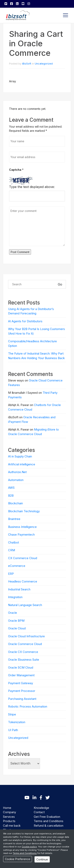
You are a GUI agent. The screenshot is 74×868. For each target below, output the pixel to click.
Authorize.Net (17, 472)
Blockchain (15, 503)
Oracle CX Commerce (23, 652)
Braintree (14, 519)
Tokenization (17, 722)
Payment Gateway (21, 683)
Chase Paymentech (21, 535)
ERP (11, 574)
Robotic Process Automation (28, 706)
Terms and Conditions (49, 821)
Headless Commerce (23, 581)
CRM (12, 550)
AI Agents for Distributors (25, 321)
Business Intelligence (22, 527)
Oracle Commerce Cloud (25, 644)
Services (9, 817)
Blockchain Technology (24, 511)
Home (7, 808)
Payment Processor (22, 691)
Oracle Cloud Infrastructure (26, 636)
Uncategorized (44, 64)
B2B (11, 496)
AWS (11, 488)
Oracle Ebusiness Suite (24, 660)
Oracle (13, 613)
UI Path (13, 730)
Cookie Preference (18, 859)
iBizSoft (27, 64)
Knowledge (41, 808)
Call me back (12, 826)
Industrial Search (19, 589)
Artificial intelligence (22, 464)
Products (9, 821)
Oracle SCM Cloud (21, 667)
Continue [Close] (42, 859)
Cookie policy (29, 847)
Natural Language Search (25, 605)
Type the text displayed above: (32, 187)
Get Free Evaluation (47, 817)
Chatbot (14, 542)
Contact (39, 812)
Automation (16, 480)
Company (9, 812)
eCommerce (17, 566)
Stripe (12, 714)
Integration (15, 597)
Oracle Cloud (17, 628)
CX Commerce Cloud (23, 558)
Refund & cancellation (49, 826)
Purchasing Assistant (22, 699)
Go (60, 284)
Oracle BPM (16, 621)
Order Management (21, 675)
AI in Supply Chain (20, 456)
